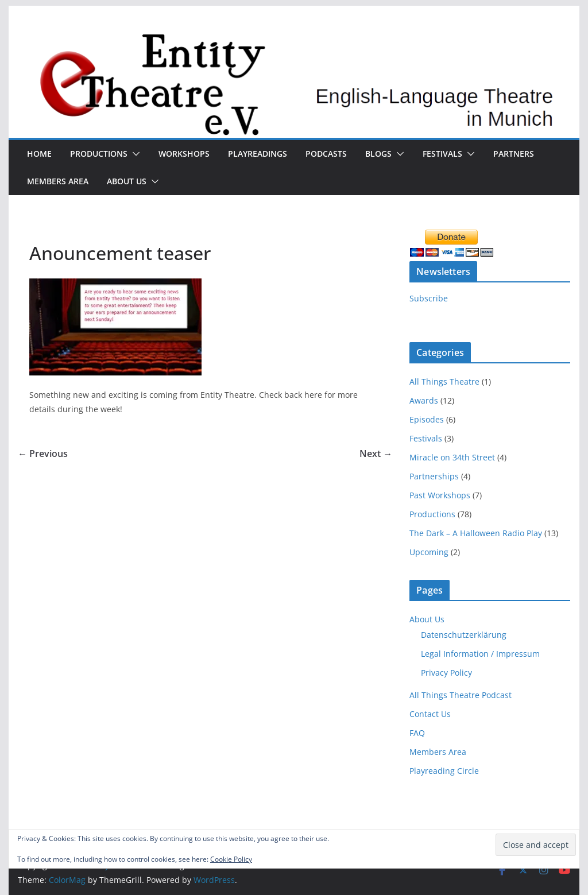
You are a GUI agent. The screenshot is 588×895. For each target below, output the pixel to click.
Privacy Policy (446, 673)
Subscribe (429, 298)
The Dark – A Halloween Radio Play (476, 533)
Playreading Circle (444, 771)
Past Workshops (440, 495)
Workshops (184, 154)
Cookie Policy (231, 859)
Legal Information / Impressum (480, 654)
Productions (99, 154)
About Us (127, 181)
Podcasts (326, 154)
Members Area (58, 181)
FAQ (417, 733)
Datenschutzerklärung (464, 635)
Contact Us (430, 714)
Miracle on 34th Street (452, 457)
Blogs (378, 154)
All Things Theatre (444, 381)
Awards (424, 400)
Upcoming (429, 552)
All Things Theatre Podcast (461, 695)
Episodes (427, 419)
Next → (376, 454)
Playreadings (258, 154)
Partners (514, 154)
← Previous (43, 454)
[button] (134, 154)
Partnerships (434, 476)
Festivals (442, 154)
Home (39, 154)
